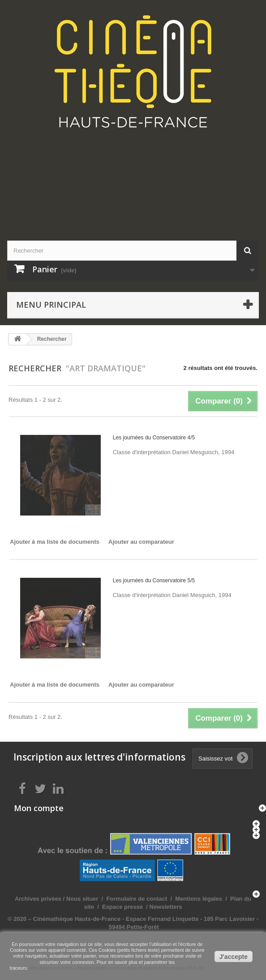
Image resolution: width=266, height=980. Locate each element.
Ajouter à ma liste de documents (55, 542)
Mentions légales (199, 899)
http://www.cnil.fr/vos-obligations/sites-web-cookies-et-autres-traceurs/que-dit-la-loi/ (117, 968)
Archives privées (38, 899)
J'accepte (234, 957)
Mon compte (39, 808)
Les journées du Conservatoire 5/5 (154, 580)
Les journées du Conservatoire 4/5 (154, 438)
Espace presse (122, 907)
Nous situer (82, 899)
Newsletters (165, 907)
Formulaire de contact (137, 899)
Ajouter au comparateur (141, 542)
